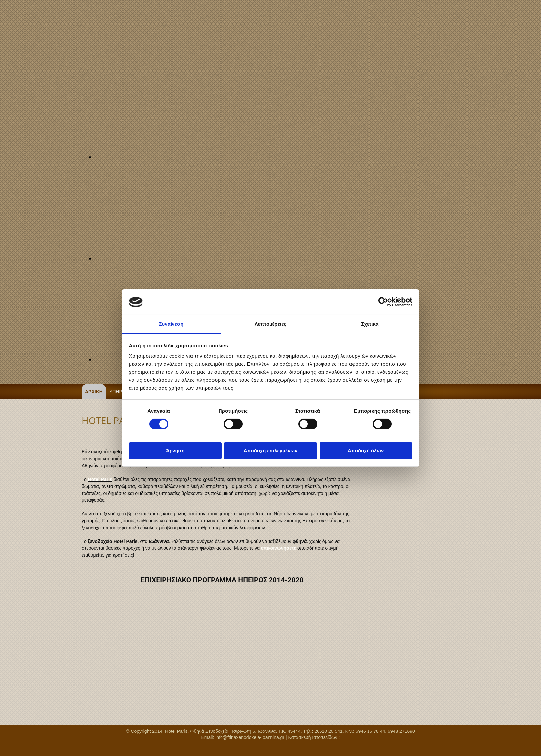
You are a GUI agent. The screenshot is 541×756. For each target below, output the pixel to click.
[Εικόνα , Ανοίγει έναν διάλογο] (254, 157)
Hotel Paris (100, 479)
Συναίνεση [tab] (171, 324)
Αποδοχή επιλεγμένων (271, 451)
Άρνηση (175, 451)
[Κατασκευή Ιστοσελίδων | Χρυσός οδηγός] (13, 749)
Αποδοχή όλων (366, 451)
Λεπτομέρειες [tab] (271, 324)
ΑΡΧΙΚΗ (94, 392)
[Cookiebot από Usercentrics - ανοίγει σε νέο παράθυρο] (383, 302)
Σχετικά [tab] (370, 324)
